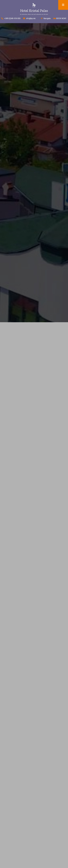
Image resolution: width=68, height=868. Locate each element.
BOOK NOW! (60, 18)
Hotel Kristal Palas (34, 11)
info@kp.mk (29, 18)
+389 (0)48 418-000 (10, 18)
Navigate (45, 18)
